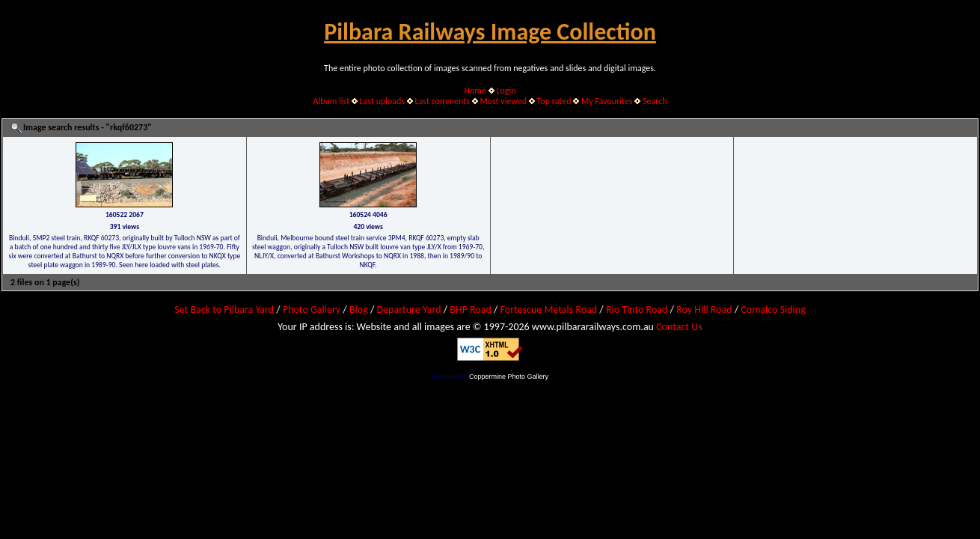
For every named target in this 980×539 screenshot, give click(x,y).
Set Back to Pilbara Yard (224, 310)
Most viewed (503, 101)
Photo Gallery (312, 310)
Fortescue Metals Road (549, 310)
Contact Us (679, 327)
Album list (331, 101)
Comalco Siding (773, 310)
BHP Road (471, 310)
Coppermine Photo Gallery (509, 377)
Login (506, 91)
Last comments (442, 101)
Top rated (554, 101)
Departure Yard (408, 310)
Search (655, 101)
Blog (359, 310)
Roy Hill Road (704, 310)
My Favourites (607, 101)
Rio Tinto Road (637, 310)
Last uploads (383, 101)
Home (475, 91)
